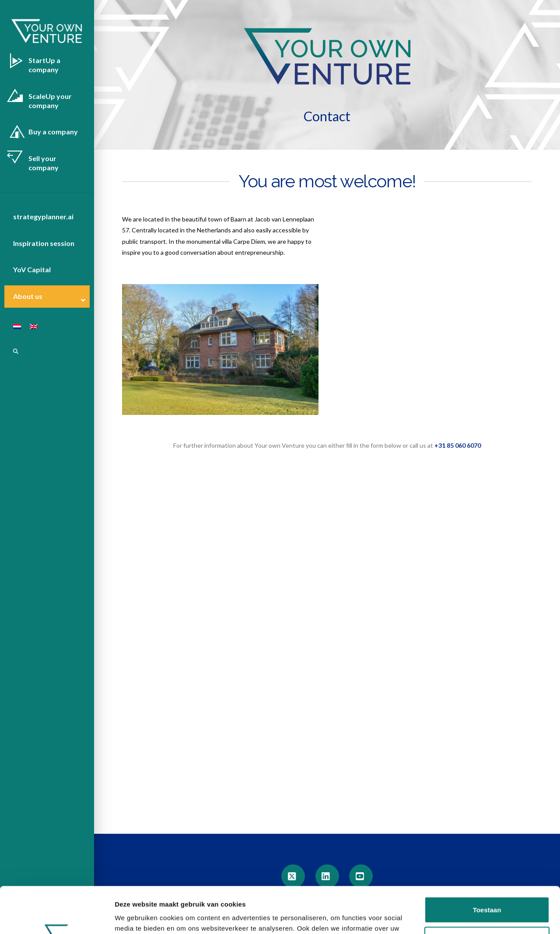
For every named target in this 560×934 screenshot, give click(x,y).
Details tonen (135, 917)
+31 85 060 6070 (458, 445)
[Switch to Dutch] (13, 327)
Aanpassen (487, 894)
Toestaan (487, 864)
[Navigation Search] (10, 351)
